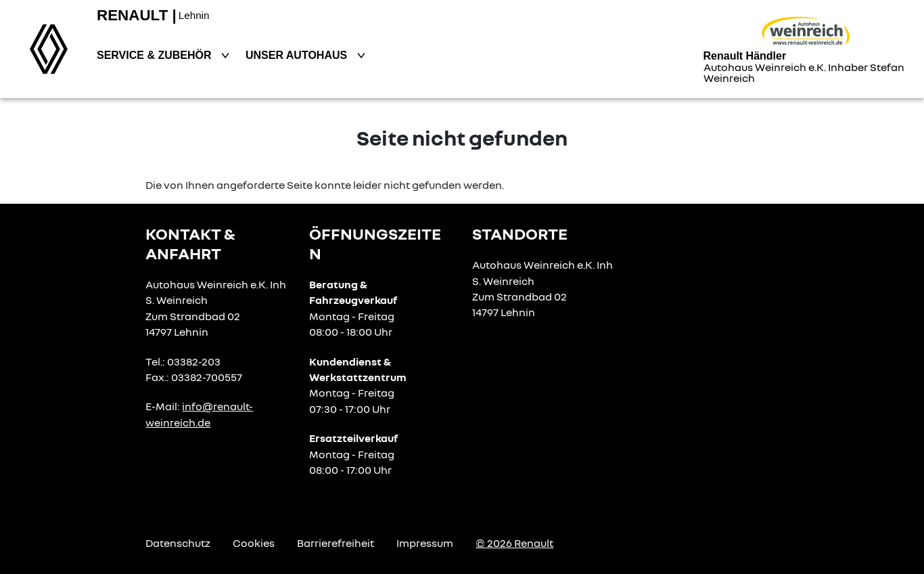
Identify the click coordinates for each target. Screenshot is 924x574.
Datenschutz (178, 543)
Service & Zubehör (156, 55)
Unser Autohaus (298, 55)
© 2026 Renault (514, 543)
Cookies (254, 543)
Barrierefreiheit (336, 543)
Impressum (425, 543)
